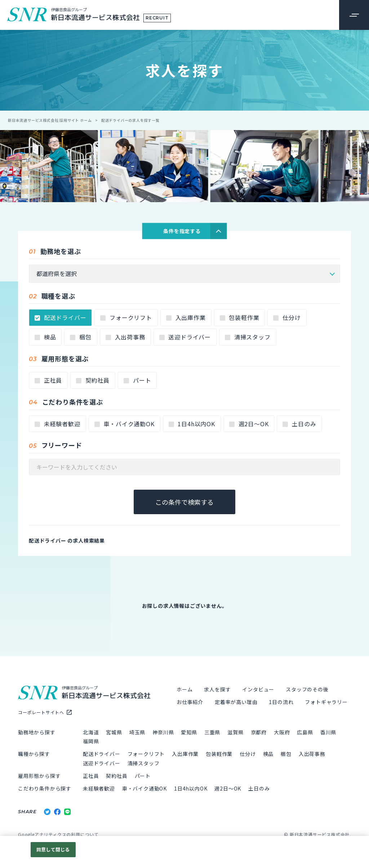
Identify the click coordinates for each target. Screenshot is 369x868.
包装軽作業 (240, 319)
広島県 (305, 733)
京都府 (259, 733)
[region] (184, 852)
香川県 (328, 733)
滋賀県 (235, 733)
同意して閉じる (53, 849)
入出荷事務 (125, 338)
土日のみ (299, 425)
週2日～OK (249, 425)
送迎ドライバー (185, 338)
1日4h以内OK (192, 425)
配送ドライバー (60, 319)
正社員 (48, 381)
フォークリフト (126, 319)
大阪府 (282, 733)
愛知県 (189, 733)
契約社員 (93, 381)
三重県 (212, 733)
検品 (45, 338)
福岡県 (91, 742)
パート (137, 381)
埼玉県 (137, 733)
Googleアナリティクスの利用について (58, 835)
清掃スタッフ (248, 338)
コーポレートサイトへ (41, 713)
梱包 (81, 338)
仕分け (287, 319)
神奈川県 (163, 733)
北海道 (91, 733)
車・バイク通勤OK (125, 425)
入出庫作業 (186, 319)
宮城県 (114, 733)
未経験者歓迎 (57, 425)
